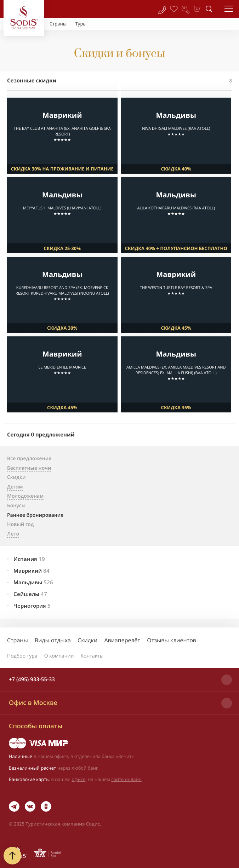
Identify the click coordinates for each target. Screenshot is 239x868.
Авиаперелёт (122, 640)
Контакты (92, 656)
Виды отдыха (53, 640)
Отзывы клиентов (172, 640)
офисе (79, 779)
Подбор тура (22, 656)
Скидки (87, 640)
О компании (59, 656)
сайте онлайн (126, 779)
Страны (18, 640)
